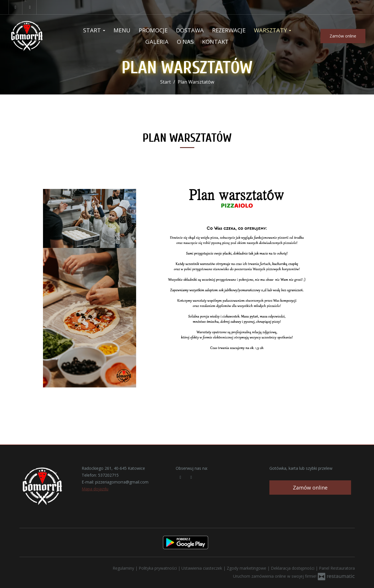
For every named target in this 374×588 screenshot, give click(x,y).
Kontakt (215, 42)
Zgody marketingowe (247, 568)
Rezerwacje (229, 30)
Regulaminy (124, 568)
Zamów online (343, 36)
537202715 (108, 475)
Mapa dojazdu (95, 489)
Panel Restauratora (337, 568)
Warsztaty (273, 30)
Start (94, 30)
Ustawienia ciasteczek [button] (202, 568)
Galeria (157, 42)
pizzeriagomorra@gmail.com (122, 482)
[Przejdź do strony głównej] (36, 36)
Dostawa (190, 30)
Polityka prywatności (158, 568)
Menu (122, 30)
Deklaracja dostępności (293, 568)
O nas (185, 42)
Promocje (153, 30)
